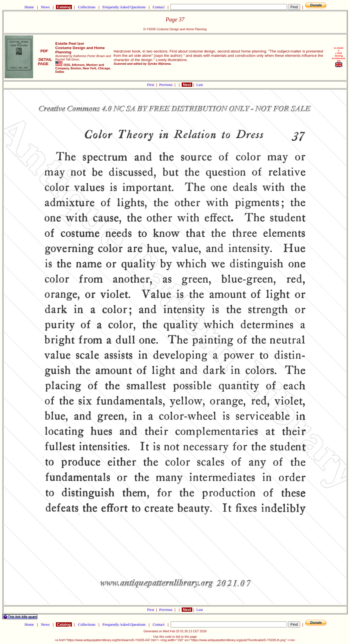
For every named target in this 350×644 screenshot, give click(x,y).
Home (29, 7)
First (151, 85)
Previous (166, 85)
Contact (159, 7)
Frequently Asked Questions (124, 7)
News (45, 7)
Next (187, 85)
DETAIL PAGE (44, 62)
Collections (87, 7)
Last (200, 85)
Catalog (64, 7)
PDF (44, 51)
